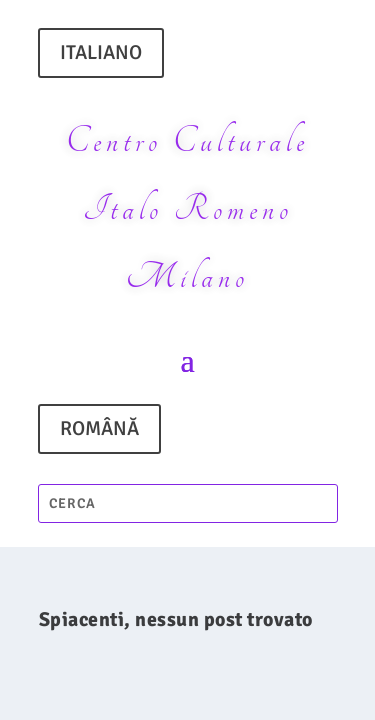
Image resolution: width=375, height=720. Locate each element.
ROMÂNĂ (99, 428)
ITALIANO (101, 52)
